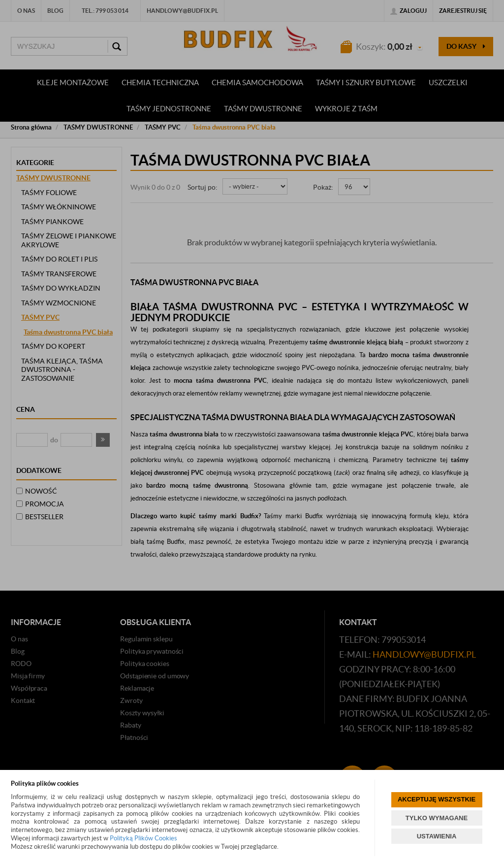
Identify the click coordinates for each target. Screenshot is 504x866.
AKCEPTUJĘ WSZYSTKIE (437, 799)
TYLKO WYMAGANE (437, 818)
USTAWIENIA (437, 836)
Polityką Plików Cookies (143, 838)
